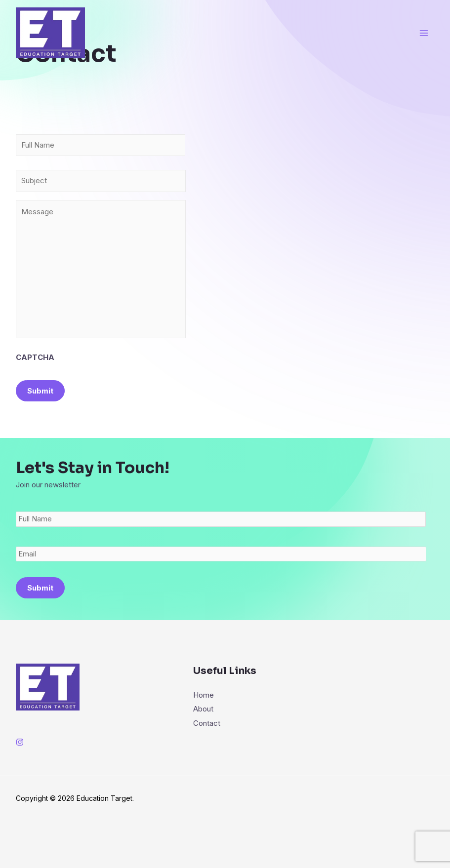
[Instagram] (20, 763)
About (203, 730)
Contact (207, 743)
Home (204, 716)
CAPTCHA (35, 377)
